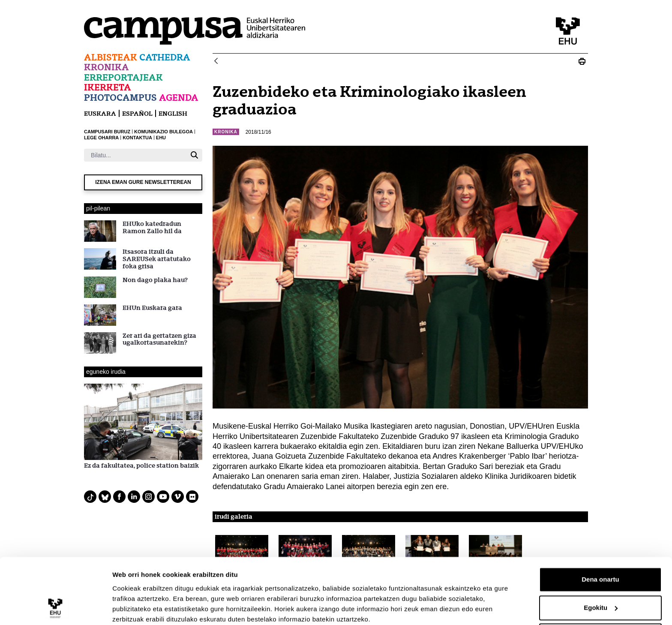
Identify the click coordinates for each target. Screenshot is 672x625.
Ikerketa (108, 87)
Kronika (106, 67)
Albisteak (111, 57)
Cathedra (165, 57)
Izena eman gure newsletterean (143, 182)
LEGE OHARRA (101, 138)
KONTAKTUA (137, 138)
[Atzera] (216, 62)
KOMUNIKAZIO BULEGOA (163, 132)
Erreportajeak (123, 77)
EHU (161, 138)
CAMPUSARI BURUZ (107, 132)
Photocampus (120, 98)
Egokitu (601, 573)
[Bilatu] (135, 155)
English (173, 113)
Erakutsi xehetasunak (146, 608)
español (137, 113)
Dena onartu (600, 545)
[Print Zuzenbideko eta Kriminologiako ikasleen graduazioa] (582, 61)
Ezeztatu (601, 601)
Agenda (179, 98)
